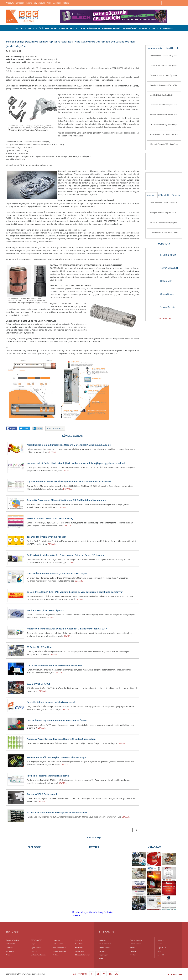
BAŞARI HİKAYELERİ (111, 28)
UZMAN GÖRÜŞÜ (129, 28)
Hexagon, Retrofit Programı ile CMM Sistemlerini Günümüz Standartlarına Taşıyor (165, 213)
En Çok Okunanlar (155, 48)
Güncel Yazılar (104, 947)
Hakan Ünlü (160, 281)
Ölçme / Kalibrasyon (83, 955)
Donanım (34, 951)
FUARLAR (143, 28)
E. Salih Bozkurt (162, 255)
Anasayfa (10, 3)
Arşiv (49, 3)
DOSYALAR (80, 28)
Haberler (102, 940)
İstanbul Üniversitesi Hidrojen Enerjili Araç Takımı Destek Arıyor (165, 115)
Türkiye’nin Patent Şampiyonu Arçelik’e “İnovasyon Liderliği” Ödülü (165, 105)
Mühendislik (164, 195)
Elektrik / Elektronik (38, 955)
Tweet (26, 428)
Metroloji (78, 940)
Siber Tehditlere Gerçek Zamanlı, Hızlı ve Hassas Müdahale (165, 203)
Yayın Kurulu (39, 3)
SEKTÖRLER (20, 28)
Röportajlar (103, 955)
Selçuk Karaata (162, 307)
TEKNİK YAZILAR (66, 28)
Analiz (8, 955)
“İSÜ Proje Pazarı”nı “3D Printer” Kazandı (165, 144)
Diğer (33, 944)
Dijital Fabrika (36, 947)
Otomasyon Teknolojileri (80, 951)
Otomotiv (176, 195)
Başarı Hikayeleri (136, 940)
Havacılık (56, 940)
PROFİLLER (168, 28)
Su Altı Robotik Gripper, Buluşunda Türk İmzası (165, 56)
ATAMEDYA (175, 975)
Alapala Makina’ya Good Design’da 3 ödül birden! (165, 85)
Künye (29, 3)
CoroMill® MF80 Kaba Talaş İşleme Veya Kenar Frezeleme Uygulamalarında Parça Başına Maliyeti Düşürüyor (165, 66)
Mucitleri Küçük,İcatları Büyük (161, 95)
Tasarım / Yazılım (152, 195)
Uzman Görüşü (135, 944)
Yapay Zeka (79, 947)
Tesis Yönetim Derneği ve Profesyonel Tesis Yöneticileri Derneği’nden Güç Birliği (165, 124)
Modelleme (79, 944)
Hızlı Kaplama (58, 944)
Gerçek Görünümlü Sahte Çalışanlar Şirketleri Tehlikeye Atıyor (165, 222)
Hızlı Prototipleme (60, 947)
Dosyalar (102, 951)
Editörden (20, 3)
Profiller (133, 955)
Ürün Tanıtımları (105, 944)
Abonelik (57, 3)
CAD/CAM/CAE (36, 940)
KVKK (101, 958)
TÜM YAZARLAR (164, 318)
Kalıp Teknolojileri (60, 951)
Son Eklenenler (173, 48)
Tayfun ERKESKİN (163, 268)
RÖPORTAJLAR (94, 28)
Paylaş (13, 428)
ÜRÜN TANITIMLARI (48, 28)
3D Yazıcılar (10, 951)
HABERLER (32, 28)
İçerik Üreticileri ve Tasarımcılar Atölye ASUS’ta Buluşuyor (165, 134)
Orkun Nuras (161, 294)
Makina (56, 955)
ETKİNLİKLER (155, 28)
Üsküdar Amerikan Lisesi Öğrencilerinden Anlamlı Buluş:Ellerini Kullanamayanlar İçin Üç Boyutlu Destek (165, 75)
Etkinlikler (134, 951)
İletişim (66, 3)
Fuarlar (132, 947)
